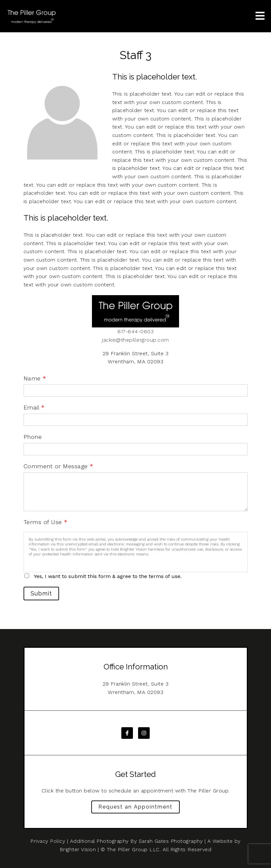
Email (34, 407)
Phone (33, 437)
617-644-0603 (135, 331)
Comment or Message (59, 466)
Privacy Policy (48, 841)
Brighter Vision (78, 849)
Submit (41, 593)
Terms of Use (46, 522)
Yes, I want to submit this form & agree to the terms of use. (108, 576)
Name (35, 378)
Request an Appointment (135, 807)
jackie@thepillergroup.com (135, 340)
